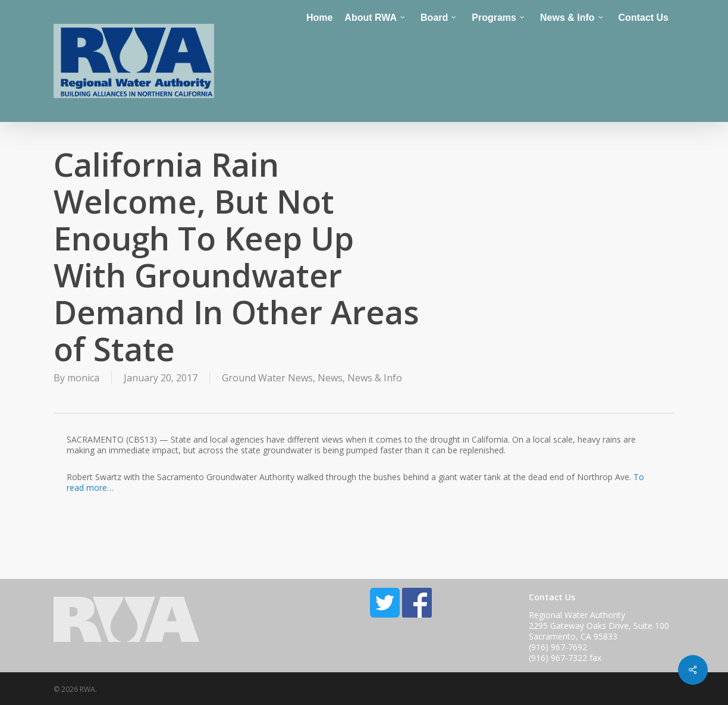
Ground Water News (267, 378)
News (330, 378)
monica (83, 378)
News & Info (375, 378)
